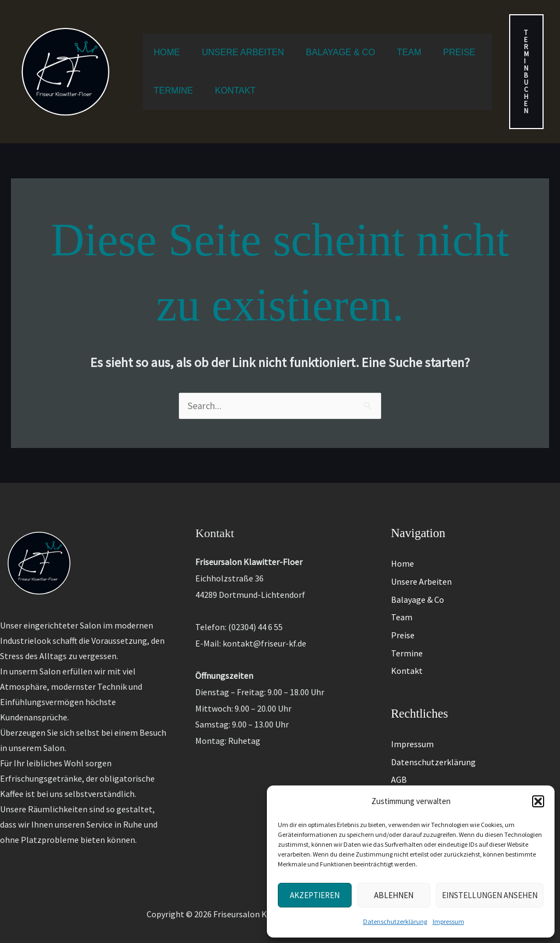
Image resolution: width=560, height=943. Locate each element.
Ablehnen (394, 895)
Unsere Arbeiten (421, 578)
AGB (399, 763)
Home (402, 561)
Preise (403, 626)
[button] (538, 801)
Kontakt (407, 659)
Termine (407, 643)
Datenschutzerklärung (395, 921)
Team (402, 610)
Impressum (448, 921)
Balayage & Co (418, 594)
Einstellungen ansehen (490, 895)
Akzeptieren (315, 895)
